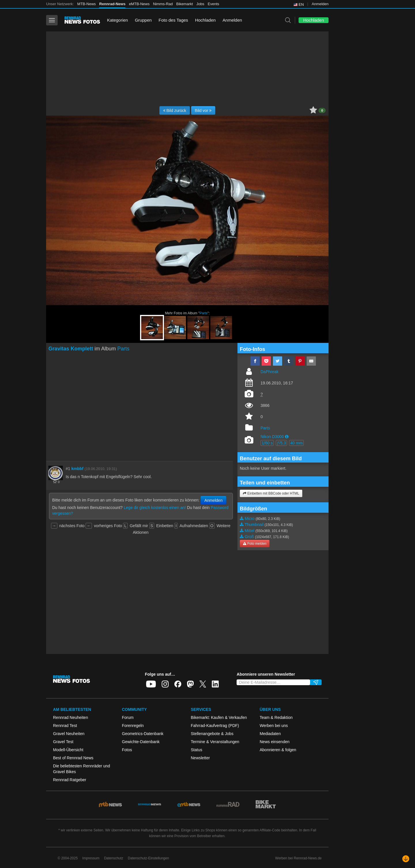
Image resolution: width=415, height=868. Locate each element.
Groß (249, 537)
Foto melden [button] (255, 544)
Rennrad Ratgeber (70, 780)
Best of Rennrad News (73, 758)
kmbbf (77, 469)
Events (214, 4)
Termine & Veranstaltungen (215, 742)
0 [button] (322, 110)
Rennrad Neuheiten (70, 717)
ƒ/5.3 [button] (281, 443)
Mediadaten (270, 734)
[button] (287, 437)
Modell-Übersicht (68, 750)
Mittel (249, 531)
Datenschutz (114, 858)
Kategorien (117, 20)
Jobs (200, 4)
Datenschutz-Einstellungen (149, 858)
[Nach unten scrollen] (406, 859)
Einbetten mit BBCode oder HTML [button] (271, 493)
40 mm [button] (296, 443)
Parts (203, 313)
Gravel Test (63, 742)
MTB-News (86, 4)
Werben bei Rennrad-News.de (298, 858)
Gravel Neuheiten (69, 734)
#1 (68, 469)
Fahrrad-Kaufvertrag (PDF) (215, 726)
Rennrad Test (65, 726)
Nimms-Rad (163, 4)
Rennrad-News (112, 4)
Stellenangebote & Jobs (212, 734)
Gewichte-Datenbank (141, 742)
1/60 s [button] (267, 443)
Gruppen (143, 20)
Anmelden (320, 4)
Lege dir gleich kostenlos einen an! (155, 508)
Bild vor (203, 110)
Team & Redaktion (276, 717)
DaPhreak (269, 372)
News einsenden (275, 742)
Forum (128, 717)
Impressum (91, 858)
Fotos (127, 750)
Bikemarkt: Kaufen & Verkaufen (219, 717)
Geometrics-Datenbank (143, 734)
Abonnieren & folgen (278, 750)
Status (197, 750)
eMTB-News (139, 4)
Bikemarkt (185, 4)
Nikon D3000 (272, 437)
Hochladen (205, 20)
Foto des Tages (173, 20)
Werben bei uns (274, 726)
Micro (250, 518)
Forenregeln (133, 726)
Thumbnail (254, 525)
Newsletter (200, 758)
